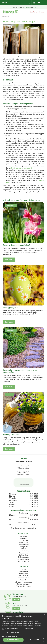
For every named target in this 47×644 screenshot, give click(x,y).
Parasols (24, 549)
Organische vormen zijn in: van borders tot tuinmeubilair (20, 371)
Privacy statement (24, 584)
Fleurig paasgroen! (11, 308)
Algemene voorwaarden (23, 582)
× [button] (45, 615)
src (29, 3)
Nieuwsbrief (23, 576)
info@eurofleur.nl (24, 474)
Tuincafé (23, 580)
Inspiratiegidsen (24, 578)
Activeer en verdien (19, 597)
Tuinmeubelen (23, 545)
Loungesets (24, 547)
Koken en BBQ (24, 551)
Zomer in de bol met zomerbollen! (16, 245)
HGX (23, 182)
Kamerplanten (23, 536)
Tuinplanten (23, 540)
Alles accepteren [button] (13, 640)
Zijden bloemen (24, 557)
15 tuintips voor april (11, 435)
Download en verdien (20, 606)
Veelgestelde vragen (23, 586)
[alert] (23, 628)
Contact (23, 569)
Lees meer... (9, 259)
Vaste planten (23, 542)
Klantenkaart (24, 574)
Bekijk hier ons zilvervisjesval (21, 168)
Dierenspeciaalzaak (23, 559)
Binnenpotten (23, 553)
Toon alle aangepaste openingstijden (23, 528)
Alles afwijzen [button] (35, 640)
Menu (4, 3)
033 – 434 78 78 (24, 472)
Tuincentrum (24, 572)
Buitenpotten (23, 555)
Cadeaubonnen (24, 561)
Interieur (24, 538)
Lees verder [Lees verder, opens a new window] (37, 626)
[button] (23, 636)
